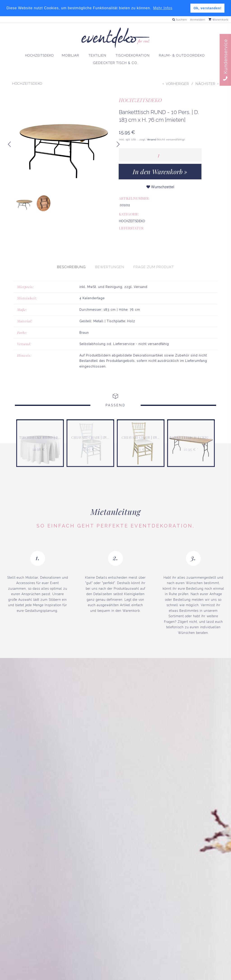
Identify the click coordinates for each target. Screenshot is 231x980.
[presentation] (71, 255)
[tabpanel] (115, 314)
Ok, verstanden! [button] (208, 8)
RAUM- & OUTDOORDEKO (183, 55)
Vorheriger (177, 84)
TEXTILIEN (96, 55)
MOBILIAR (68, 55)
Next (120, 145)
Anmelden (198, 20)
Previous (9, 147)
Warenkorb (218, 20)
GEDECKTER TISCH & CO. (115, 63)
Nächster (206, 84)
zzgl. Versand (136, 275)
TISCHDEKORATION (132, 55)
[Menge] (160, 155)
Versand (152, 140)
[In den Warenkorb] (160, 172)
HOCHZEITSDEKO (37, 55)
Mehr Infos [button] (163, 8)
